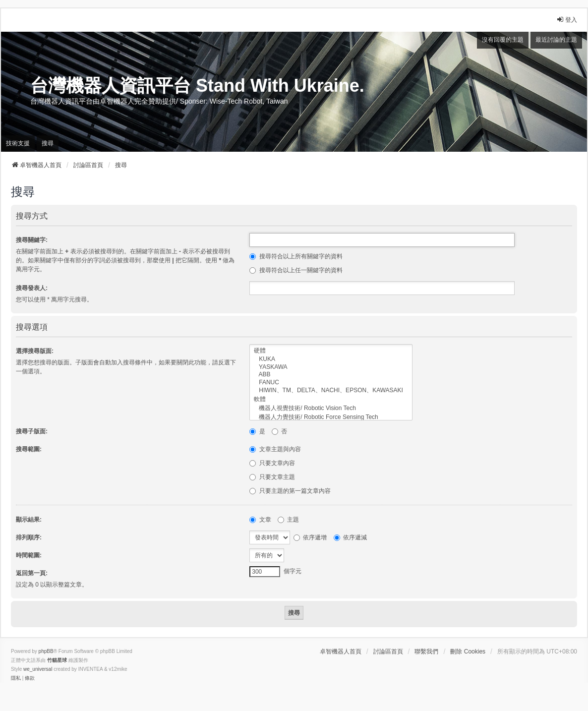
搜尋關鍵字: (32, 240)
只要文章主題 (272, 477)
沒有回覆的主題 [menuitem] (503, 40)
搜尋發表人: (32, 288)
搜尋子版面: (32, 431)
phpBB (46, 651)
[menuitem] (16, 678)
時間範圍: (29, 555)
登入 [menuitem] (567, 20)
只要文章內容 (272, 463)
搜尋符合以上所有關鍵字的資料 (296, 256)
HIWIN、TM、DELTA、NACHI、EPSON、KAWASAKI (331, 391)
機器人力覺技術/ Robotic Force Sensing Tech (331, 417)
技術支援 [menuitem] (18, 143)
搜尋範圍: (29, 449)
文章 (260, 520)
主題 (288, 520)
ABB (331, 375)
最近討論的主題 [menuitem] (556, 40)
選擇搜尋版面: (35, 351)
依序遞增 (310, 537)
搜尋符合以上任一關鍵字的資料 (296, 270)
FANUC (331, 383)
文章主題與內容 (275, 449)
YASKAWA (331, 367)
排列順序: (29, 537)
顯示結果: (29, 520)
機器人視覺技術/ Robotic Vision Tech (331, 409)
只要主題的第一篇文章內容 (290, 491)
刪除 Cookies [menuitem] (468, 652)
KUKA (331, 359)
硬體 (331, 351)
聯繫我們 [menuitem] (426, 652)
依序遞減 (350, 537)
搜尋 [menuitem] (48, 143)
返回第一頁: (32, 573)
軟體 (331, 400)
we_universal (38, 669)
